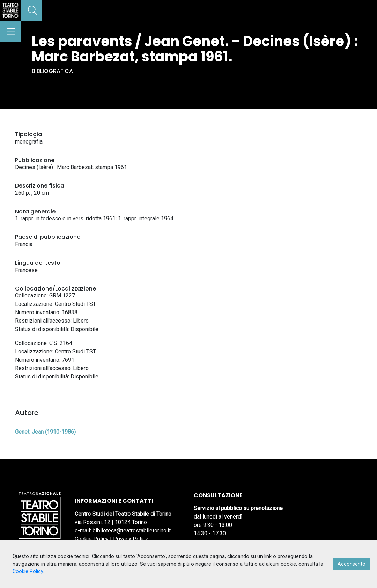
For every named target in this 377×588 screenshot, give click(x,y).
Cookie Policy (92, 539)
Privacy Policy (131, 539)
